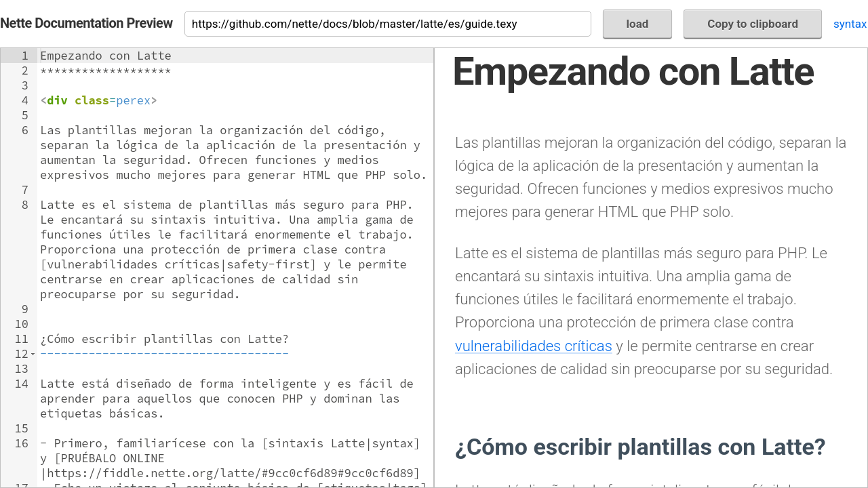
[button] (33, 354)
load (638, 24)
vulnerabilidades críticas (534, 346)
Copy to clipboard (753, 24)
